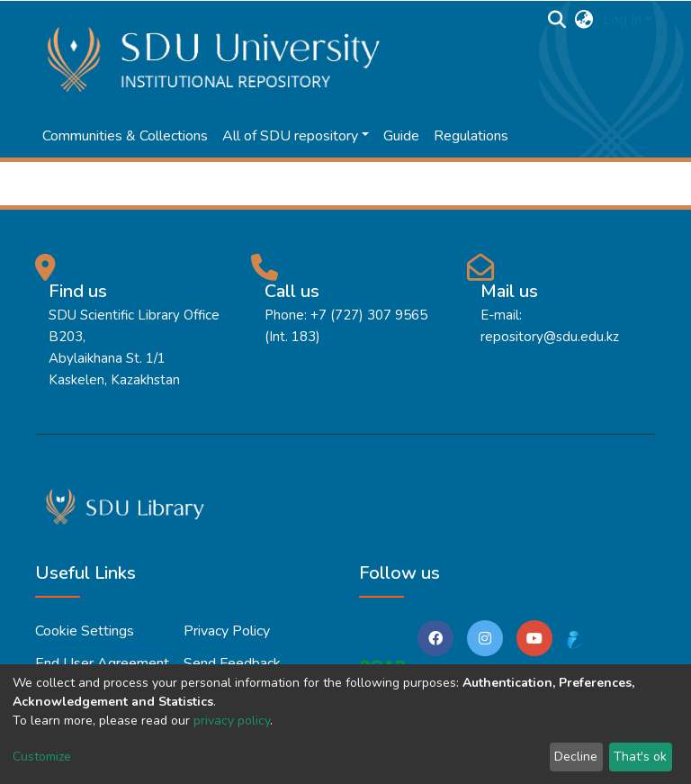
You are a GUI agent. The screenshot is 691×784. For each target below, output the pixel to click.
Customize (42, 757)
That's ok (640, 757)
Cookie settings (85, 631)
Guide (401, 136)
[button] (584, 20)
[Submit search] (557, 20)
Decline (576, 757)
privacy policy (232, 721)
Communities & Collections (125, 136)
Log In (622, 20)
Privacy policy (227, 631)
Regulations (471, 136)
